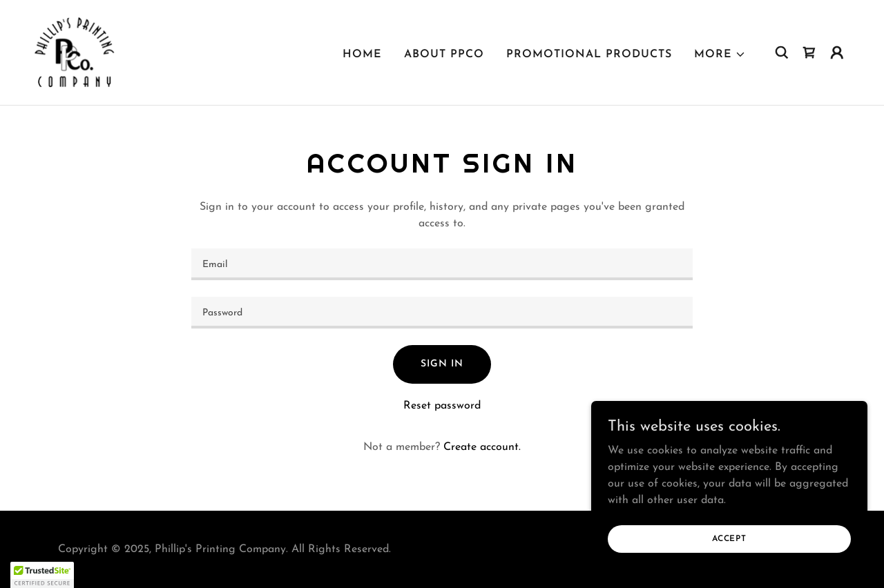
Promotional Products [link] (589, 55)
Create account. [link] (482, 447)
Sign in (442, 364)
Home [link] (362, 55)
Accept (729, 538)
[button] (720, 55)
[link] (75, 52)
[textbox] (442, 264)
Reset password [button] (442, 406)
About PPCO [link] (444, 55)
